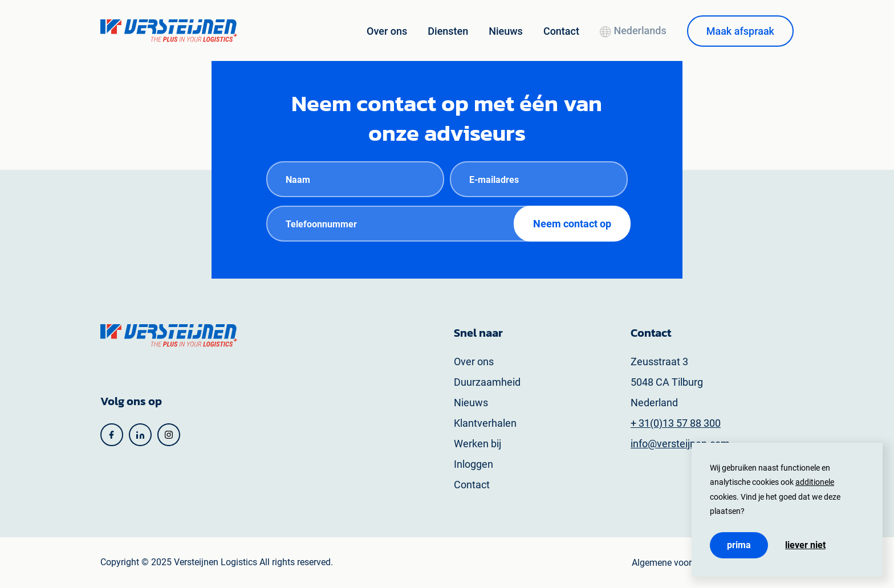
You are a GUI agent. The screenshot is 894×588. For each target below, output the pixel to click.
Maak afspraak (740, 31)
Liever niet (805, 545)
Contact (561, 31)
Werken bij (478, 444)
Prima (739, 545)
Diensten (448, 31)
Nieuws (506, 31)
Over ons (387, 31)
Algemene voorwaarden (679, 563)
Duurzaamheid (487, 382)
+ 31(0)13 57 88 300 (676, 423)
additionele (815, 482)
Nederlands (633, 30)
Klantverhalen (485, 423)
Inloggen (474, 464)
